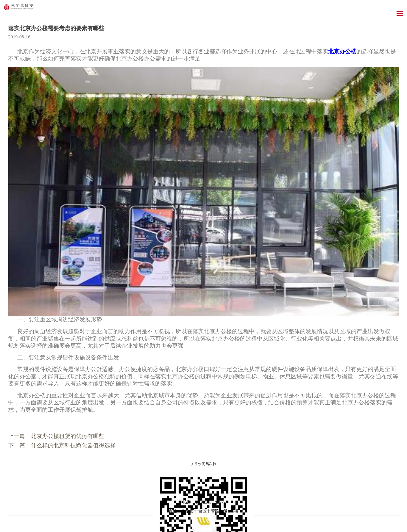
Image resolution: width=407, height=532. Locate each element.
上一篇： (56, 436)
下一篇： (62, 445)
